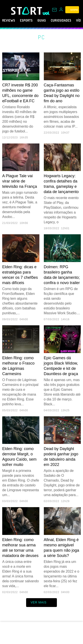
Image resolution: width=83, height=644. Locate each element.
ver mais (41, 603)
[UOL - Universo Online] (46, 13)
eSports (30, 20)
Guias (48, 20)
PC (41, 37)
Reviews (10, 20)
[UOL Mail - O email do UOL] (54, 10)
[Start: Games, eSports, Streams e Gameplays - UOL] (27, 11)
